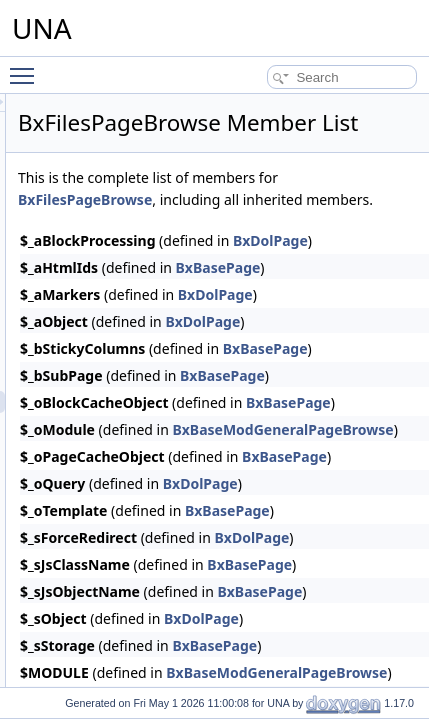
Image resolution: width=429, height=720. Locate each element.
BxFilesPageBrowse (341, 227)
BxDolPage (382, 344)
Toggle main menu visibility (27, 67)
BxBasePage (385, 317)
